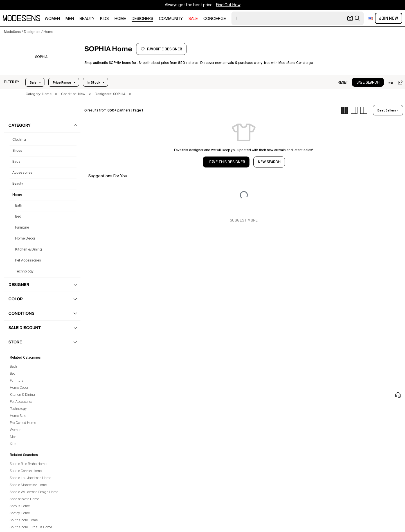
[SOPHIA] (41, 57)
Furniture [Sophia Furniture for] (22, 228)
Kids (13, 444)
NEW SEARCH (269, 162)
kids (104, 19)
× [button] (56, 94)
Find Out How (228, 5)
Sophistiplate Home (24, 499)
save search (368, 82)
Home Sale (18, 416)
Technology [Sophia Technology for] (24, 272)
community (171, 19)
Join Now (389, 18)
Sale (33, 82)
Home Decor (19, 388)
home (120, 19)
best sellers (387, 110)
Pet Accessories (21, 402)
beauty (87, 19)
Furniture (17, 381)
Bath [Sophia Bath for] (19, 206)
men (70, 19)
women (52, 19)
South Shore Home (24, 520)
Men (13, 437)
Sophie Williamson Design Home (34, 492)
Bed (13, 374)
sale (193, 19)
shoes (17, 151)
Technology (18, 409)
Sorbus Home (20, 506)
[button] (12, 82)
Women (16, 430)
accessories (22, 173)
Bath (13, 367)
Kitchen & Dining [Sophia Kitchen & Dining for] (29, 250)
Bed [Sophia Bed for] (18, 217)
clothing (19, 140)
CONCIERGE (215, 19)
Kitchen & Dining (22, 395)
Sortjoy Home (20, 513)
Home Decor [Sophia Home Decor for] (25, 239)
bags (16, 162)
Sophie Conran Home (26, 471)
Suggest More (244, 220)
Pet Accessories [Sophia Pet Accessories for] (28, 261)
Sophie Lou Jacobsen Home (31, 478)
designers (142, 19)
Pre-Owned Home (23, 423)
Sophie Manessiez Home (28, 485)
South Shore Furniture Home (31, 527)
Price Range (62, 82)
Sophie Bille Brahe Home (28, 464)
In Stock (94, 82)
